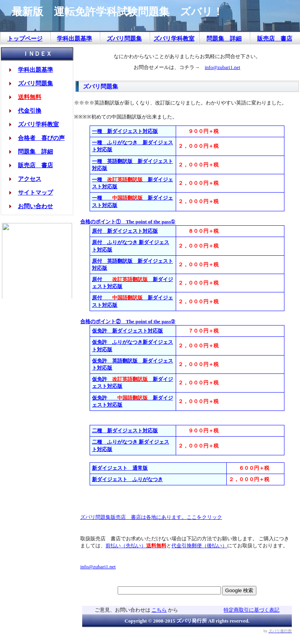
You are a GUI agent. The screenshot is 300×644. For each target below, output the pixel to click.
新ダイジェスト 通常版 (120, 468)
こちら (159, 610)
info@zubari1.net (222, 67)
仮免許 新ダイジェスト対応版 (127, 331)
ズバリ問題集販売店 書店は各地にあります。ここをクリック (151, 517)
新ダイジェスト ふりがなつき (127, 479)
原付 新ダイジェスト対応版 (125, 231)
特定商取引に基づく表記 (251, 610)
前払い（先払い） (136, 546)
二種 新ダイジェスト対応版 (125, 431)
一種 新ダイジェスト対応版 (125, 131)
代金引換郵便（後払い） (199, 546)
